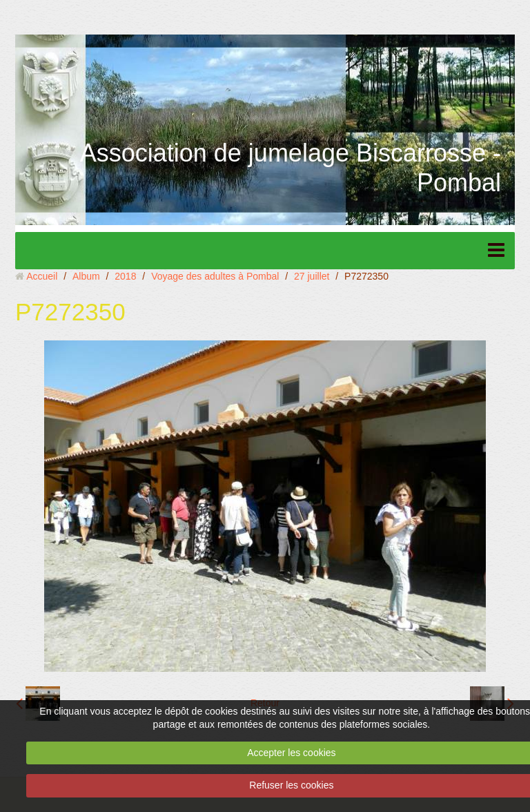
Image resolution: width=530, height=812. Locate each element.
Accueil (42, 276)
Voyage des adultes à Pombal (215, 276)
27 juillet (312, 276)
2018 (125, 276)
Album (86, 276)
